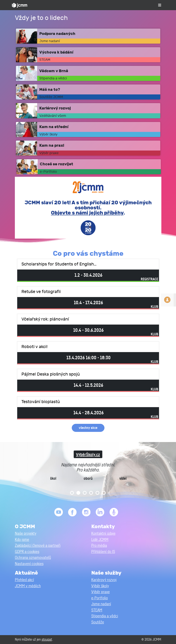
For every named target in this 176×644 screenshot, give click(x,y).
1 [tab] (72, 493)
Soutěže (98, 622)
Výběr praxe (101, 592)
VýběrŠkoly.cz (88, 455)
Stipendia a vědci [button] (105, 616)
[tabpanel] (88, 471)
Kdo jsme (22, 540)
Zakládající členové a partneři (38, 546)
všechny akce (88, 428)
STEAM (97, 610)
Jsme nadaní (101, 604)
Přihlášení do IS (103, 552)
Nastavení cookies (29, 564)
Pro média (99, 546)
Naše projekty (26, 534)
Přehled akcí (24, 580)
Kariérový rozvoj (104, 580)
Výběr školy (100, 586)
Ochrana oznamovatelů (33, 558)
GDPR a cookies (27, 552)
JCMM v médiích (28, 586)
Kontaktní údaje (103, 534)
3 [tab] (85, 493)
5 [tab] (97, 493)
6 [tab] (104, 493)
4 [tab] (91, 493)
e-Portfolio (100, 598)
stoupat (47, 639)
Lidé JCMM (100, 540)
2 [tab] (78, 493)
